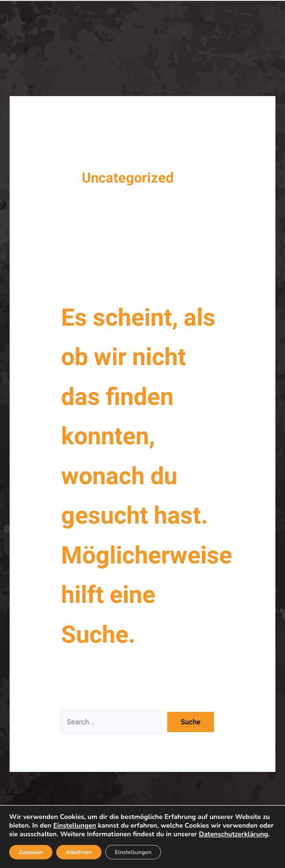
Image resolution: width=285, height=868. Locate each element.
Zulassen (31, 852)
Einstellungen (75, 826)
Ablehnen (79, 852)
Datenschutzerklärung (234, 834)
